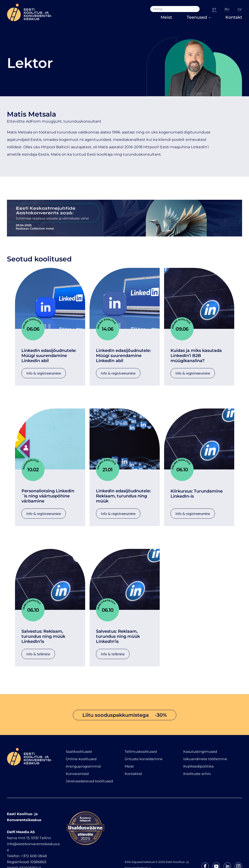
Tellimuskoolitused (141, 736)
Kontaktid (133, 758)
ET (214, 9)
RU (227, 9)
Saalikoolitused (79, 736)
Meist (166, 17)
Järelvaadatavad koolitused (89, 765)
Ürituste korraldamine (144, 743)
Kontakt (234, 17)
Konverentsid (77, 758)
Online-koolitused (81, 743)
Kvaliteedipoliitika (198, 750)
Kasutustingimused (200, 736)
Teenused (199, 17)
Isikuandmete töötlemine (205, 743)
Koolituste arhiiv (197, 758)
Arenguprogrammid (83, 750)
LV (240, 9)
